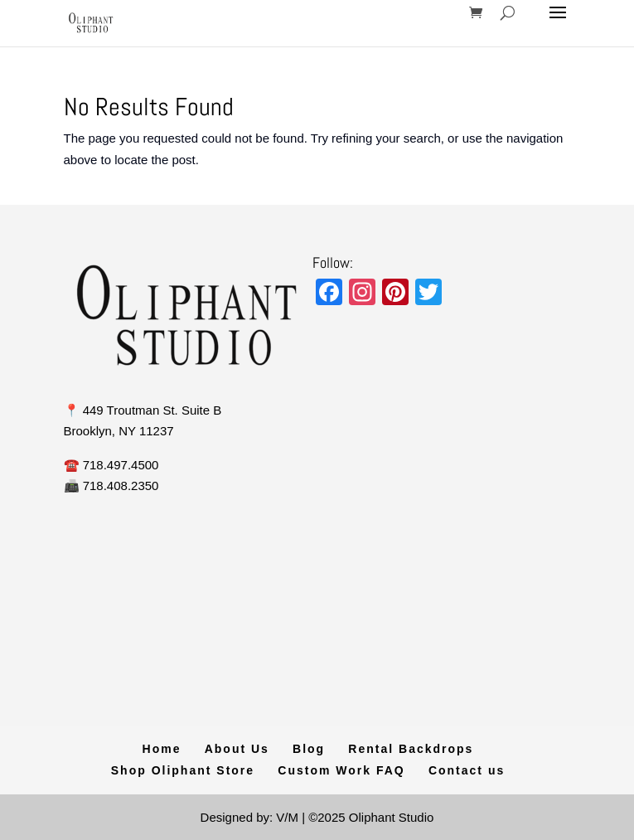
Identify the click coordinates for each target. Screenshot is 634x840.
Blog (309, 749)
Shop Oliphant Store (183, 770)
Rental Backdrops (411, 749)
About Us (237, 749)
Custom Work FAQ (341, 770)
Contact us (467, 770)
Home (162, 749)
